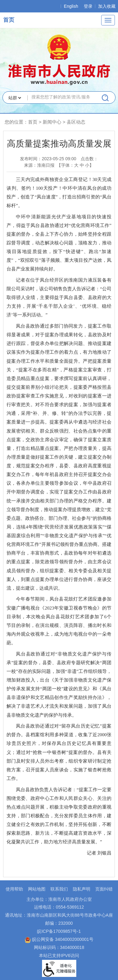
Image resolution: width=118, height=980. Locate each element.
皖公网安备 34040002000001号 (59, 939)
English (71, 6)
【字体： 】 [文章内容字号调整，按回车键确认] (75, 165)
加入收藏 (107, 6)
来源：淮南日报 (39, 165)
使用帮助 (14, 889)
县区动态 (76, 122)
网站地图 (37, 889)
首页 (9, 20)
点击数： (89, 159)
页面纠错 (104, 889)
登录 (88, 6)
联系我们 (59, 889)
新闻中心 (52, 122)
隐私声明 (82, 889)
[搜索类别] (15, 98)
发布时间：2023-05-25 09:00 (48, 159)
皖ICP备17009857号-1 (59, 931)
